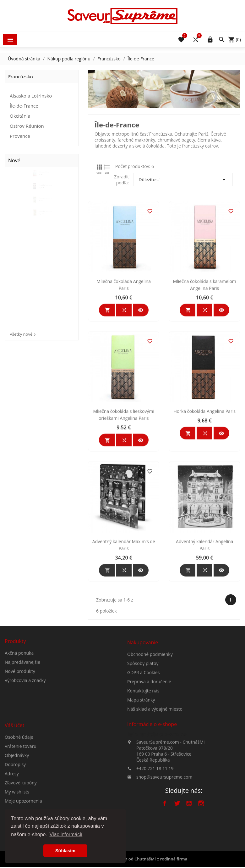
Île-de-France (24, 106)
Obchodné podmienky (150, 687)
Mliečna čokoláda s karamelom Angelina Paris (205, 338)
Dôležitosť (184, 180)
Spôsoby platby (143, 696)
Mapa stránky (141, 733)
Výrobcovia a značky (25, 701)
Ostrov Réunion (27, 126)
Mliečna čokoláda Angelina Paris (124, 338)
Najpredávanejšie (22, 683)
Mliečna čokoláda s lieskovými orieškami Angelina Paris (124, 468)
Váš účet (14, 762)
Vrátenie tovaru (21, 783)
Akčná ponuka (19, 674)
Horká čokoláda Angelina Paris (205, 465)
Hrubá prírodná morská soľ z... (48, 205)
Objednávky (17, 792)
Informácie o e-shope (157, 761)
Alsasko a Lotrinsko (31, 96)
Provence (20, 136)
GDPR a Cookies (144, 705)
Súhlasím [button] (65, 851)
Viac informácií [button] (66, 834)
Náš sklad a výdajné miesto (155, 742)
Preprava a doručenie (149, 714)
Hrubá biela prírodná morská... (45, 178)
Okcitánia (20, 116)
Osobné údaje (19, 774)
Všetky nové (23, 334)
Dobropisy (15, 801)
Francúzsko (21, 76)
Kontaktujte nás (143, 723)
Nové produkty (20, 692)
